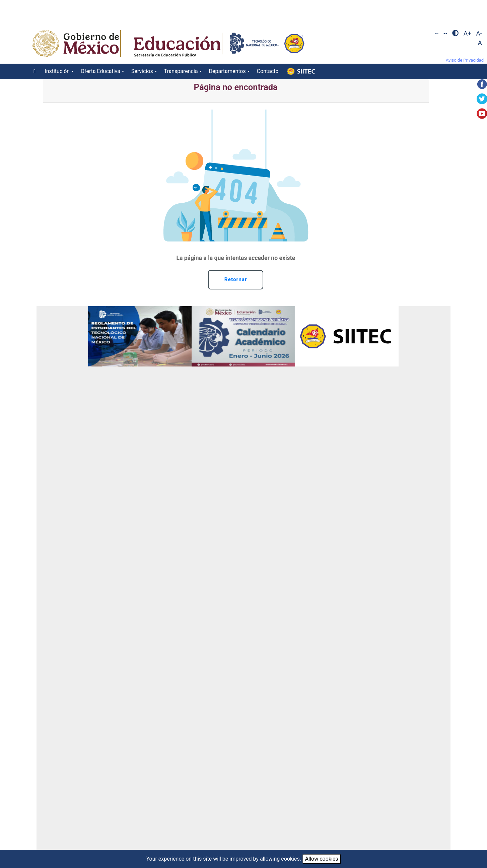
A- (479, 33)
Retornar (236, 280)
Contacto (268, 71)
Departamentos (227, 71)
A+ (467, 33)
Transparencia (181, 71)
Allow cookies (322, 859)
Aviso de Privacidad (465, 60)
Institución (57, 71)
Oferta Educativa (100, 71)
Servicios (142, 71)
